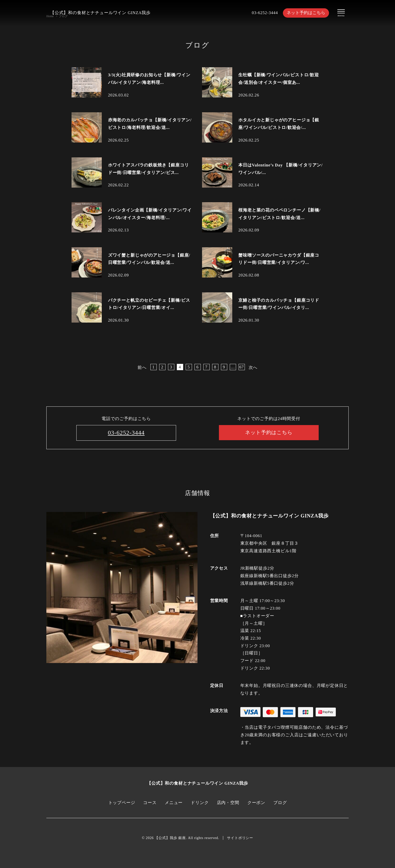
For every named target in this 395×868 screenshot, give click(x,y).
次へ (253, 368)
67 (242, 367)
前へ (142, 368)
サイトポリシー (240, 838)
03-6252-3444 (265, 13)
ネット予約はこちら (306, 13)
